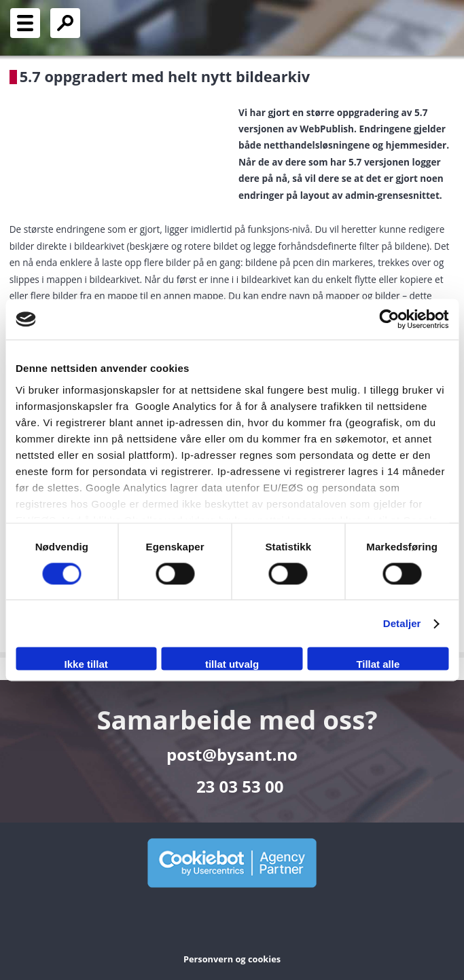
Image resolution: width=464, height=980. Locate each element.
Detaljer (402, 623)
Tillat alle (378, 665)
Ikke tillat (86, 665)
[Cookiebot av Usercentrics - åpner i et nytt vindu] (389, 319)
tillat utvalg (232, 665)
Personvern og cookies (232, 959)
